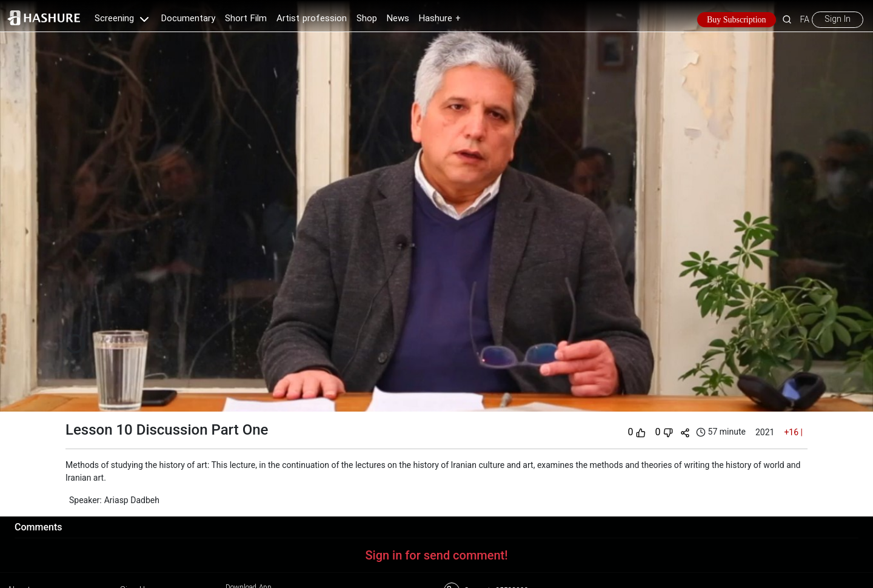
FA (805, 19)
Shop (367, 19)
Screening (123, 19)
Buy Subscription (737, 20)
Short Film (246, 19)
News (398, 19)
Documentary (188, 19)
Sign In (838, 19)
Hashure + (440, 19)
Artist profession (312, 19)
